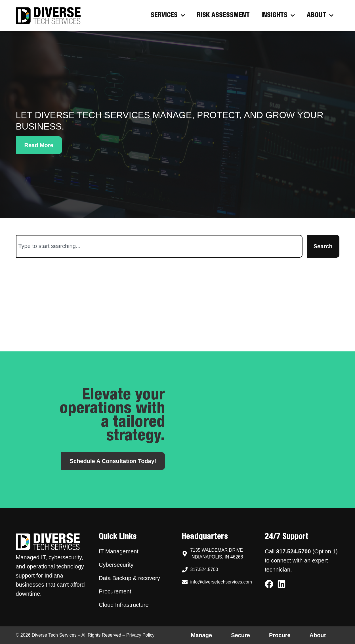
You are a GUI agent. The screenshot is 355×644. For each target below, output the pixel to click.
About (320, 15)
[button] (39, 145)
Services (168, 15)
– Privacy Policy (138, 635)
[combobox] (159, 246)
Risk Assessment (223, 16)
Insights (278, 15)
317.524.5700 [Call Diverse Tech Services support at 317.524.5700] (293, 551)
